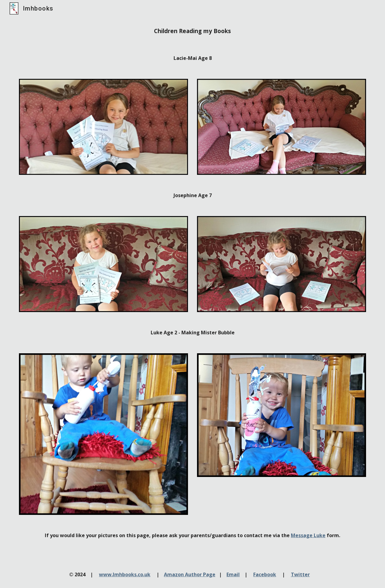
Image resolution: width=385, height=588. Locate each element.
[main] (192, 31)
